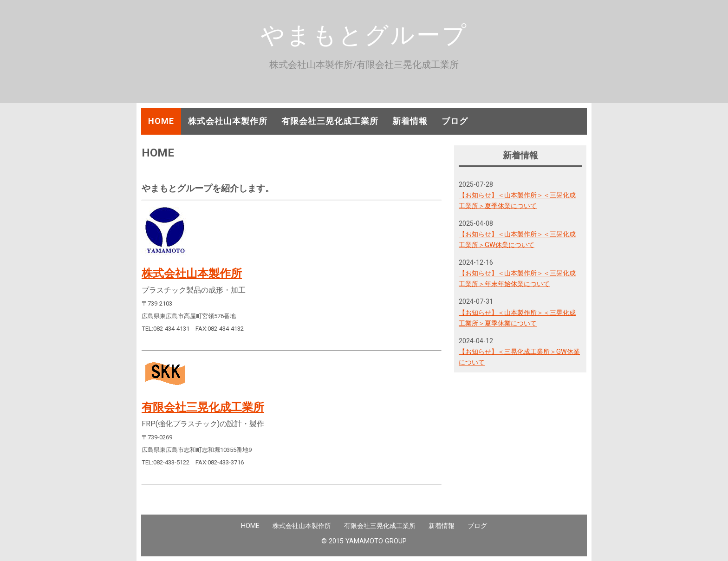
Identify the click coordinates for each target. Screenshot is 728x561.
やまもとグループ (364, 34)
